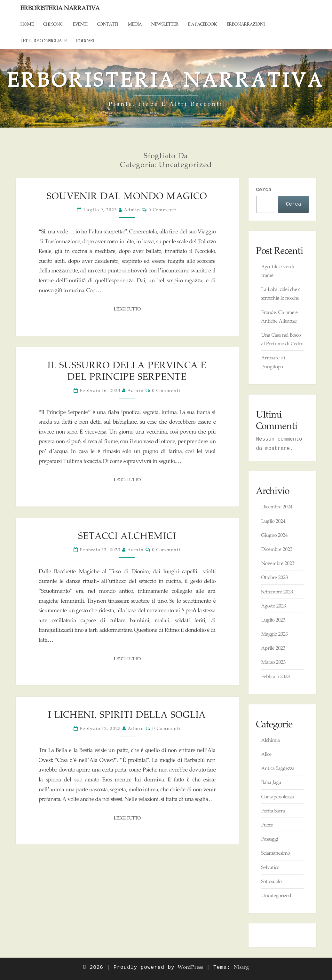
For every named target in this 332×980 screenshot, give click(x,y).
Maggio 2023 (275, 634)
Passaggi (270, 839)
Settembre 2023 (277, 592)
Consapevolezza (278, 797)
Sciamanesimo (276, 853)
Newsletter (165, 24)
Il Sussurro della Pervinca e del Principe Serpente (127, 371)
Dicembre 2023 (277, 549)
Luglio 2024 (273, 521)
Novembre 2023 (278, 563)
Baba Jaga (271, 782)
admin (132, 210)
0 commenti (163, 210)
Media (135, 24)
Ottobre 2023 (275, 577)
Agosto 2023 (274, 606)
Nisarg (241, 967)
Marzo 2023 (273, 662)
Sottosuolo (271, 881)
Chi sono (53, 24)
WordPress (190, 967)
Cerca (264, 190)
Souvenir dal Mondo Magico (127, 196)
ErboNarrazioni (246, 24)
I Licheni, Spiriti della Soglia (127, 714)
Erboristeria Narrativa (60, 8)
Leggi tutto (129, 308)
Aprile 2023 (273, 648)
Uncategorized (276, 895)
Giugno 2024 (274, 535)
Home (27, 24)
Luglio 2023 (273, 620)
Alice (266, 754)
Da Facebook (203, 24)
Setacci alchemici (127, 536)
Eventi (80, 24)
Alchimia (271, 740)
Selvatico (270, 867)
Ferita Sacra (273, 811)
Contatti (108, 24)
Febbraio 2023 (276, 676)
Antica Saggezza (278, 768)
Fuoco (267, 825)
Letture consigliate (43, 41)
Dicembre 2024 (277, 507)
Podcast (86, 41)
